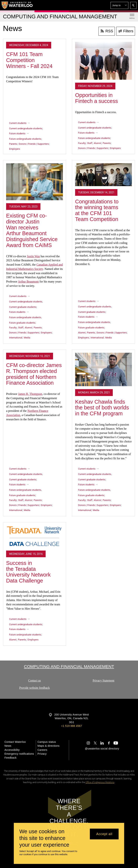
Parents (13, 144)
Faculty (82, 143)
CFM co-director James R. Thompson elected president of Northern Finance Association (34, 374)
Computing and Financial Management (69, 666)
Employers (15, 149)
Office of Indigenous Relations (100, 782)
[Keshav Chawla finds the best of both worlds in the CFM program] (103, 369)
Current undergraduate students (26, 128)
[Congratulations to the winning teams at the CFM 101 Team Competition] (103, 175)
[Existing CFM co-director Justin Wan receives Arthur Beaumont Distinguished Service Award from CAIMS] (34, 182)
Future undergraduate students (25, 139)
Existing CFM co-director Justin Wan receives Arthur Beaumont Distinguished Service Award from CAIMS (32, 230)
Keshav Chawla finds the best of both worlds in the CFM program (102, 408)
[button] (119, 5)
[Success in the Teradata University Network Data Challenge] (34, 536)
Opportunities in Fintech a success (97, 98)
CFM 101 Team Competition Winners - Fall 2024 (29, 60)
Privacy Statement (104, 680)
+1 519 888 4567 (72, 726)
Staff (90, 143)
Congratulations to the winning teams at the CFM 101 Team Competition (97, 210)
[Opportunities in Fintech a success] (103, 61)
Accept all (104, 834)
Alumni (97, 143)
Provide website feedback (34, 688)
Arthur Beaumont (28, 282)
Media (27, 338)
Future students (17, 133)
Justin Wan (33, 256)
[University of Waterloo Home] (17, 5)
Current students (18, 123)
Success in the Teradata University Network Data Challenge (28, 572)
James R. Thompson (30, 394)
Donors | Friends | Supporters (34, 144)
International (16, 338)
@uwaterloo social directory (102, 749)
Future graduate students (22, 323)
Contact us (34, 680)
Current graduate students (23, 307)
